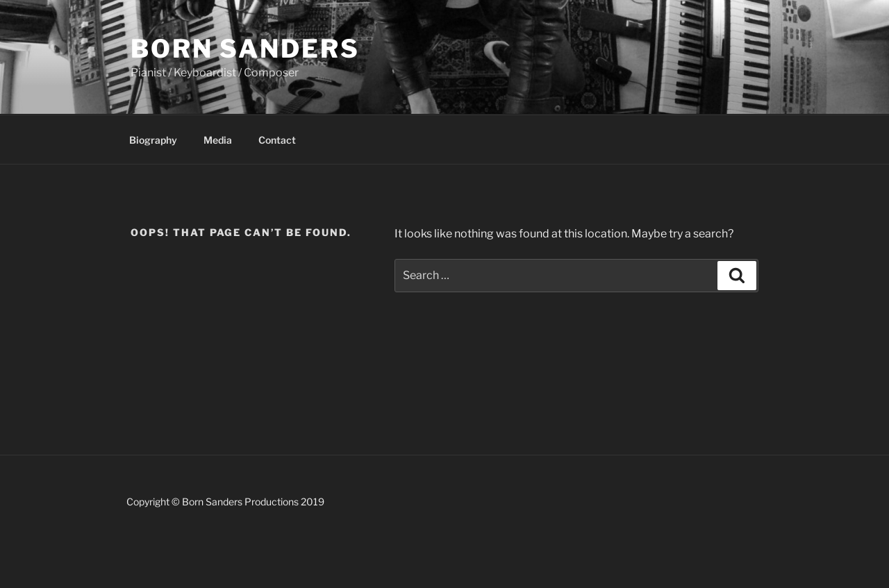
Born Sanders (245, 49)
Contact (277, 140)
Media (218, 140)
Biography (153, 140)
